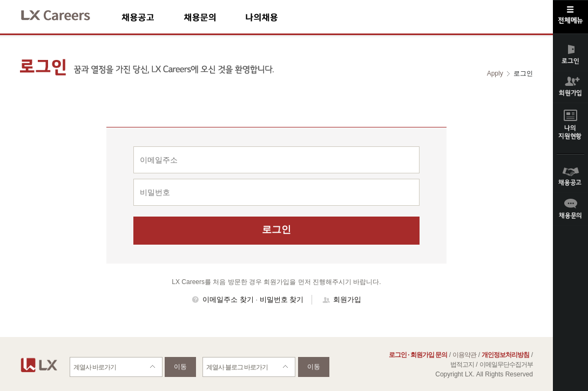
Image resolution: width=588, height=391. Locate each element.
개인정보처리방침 (505, 355)
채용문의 (214, 17)
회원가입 (347, 299)
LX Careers (65, 14)
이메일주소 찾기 (228, 299)
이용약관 (464, 355)
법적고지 (462, 365)
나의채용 (278, 17)
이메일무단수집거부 (506, 365)
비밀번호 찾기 (282, 299)
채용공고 (153, 17)
